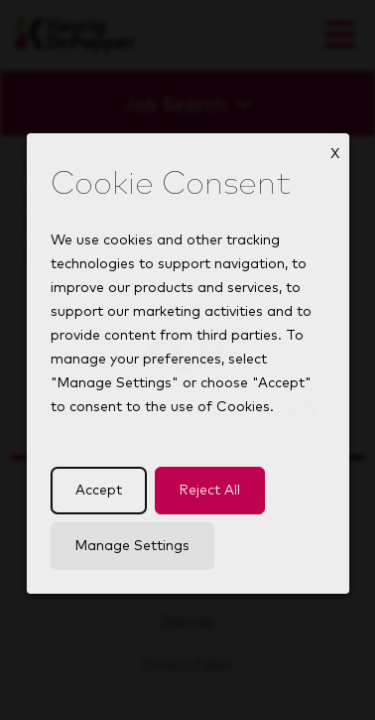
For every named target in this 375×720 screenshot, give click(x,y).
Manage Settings (134, 555)
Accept (101, 502)
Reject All (208, 502)
